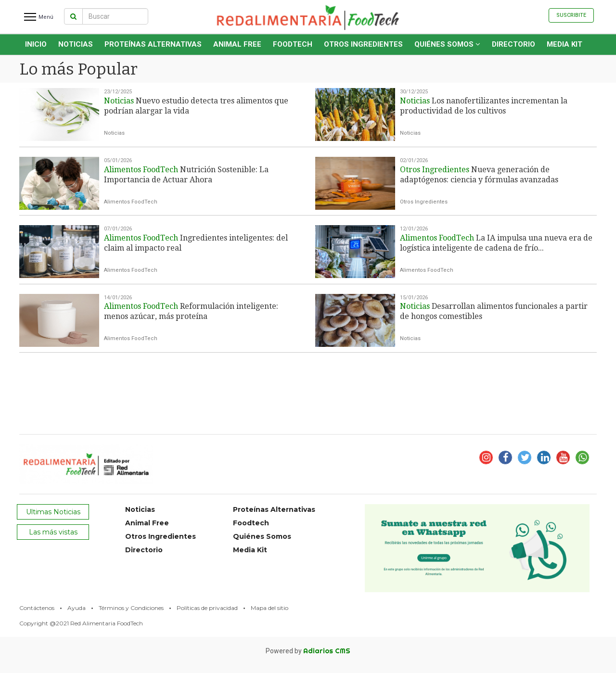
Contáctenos (37, 608)
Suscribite (571, 15)
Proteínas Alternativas (153, 44)
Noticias (76, 44)
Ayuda (77, 608)
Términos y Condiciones (131, 608)
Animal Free (237, 44)
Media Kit (565, 44)
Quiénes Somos (447, 44)
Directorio (513, 44)
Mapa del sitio (269, 608)
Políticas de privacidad (207, 608)
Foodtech (293, 44)
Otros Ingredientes (363, 44)
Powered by (308, 651)
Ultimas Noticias (53, 512)
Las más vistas (53, 532)
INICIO (36, 44)
